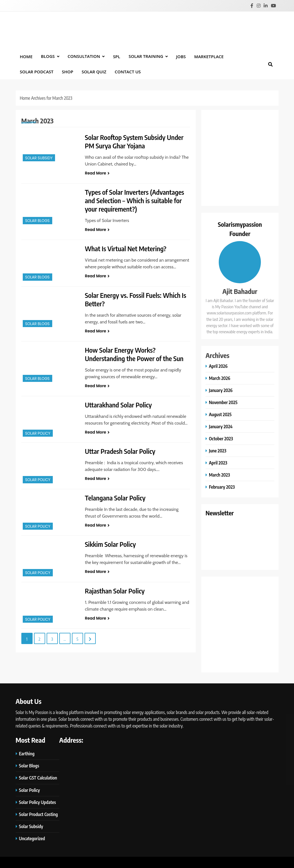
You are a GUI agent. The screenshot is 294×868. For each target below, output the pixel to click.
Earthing (27, 753)
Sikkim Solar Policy (110, 544)
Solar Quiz (94, 72)
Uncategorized (32, 838)
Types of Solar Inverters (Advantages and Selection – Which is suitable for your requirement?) (135, 200)
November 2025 (223, 402)
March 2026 (220, 378)
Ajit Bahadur (240, 291)
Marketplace (209, 56)
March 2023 (219, 475)
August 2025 (220, 414)
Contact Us (128, 72)
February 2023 (222, 487)
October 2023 (221, 438)
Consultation (84, 56)
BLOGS (48, 56)
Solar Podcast (37, 72)
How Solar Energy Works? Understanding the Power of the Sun (134, 354)
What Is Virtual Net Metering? (126, 248)
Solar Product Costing (38, 814)
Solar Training (146, 56)
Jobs (181, 56)
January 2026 (221, 390)
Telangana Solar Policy (115, 498)
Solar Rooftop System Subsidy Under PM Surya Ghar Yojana (135, 141)
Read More (97, 173)
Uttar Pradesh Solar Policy (120, 451)
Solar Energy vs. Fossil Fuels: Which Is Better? (136, 299)
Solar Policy (38, 433)
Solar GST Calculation (38, 778)
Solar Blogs (37, 221)
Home (26, 56)
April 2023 (218, 463)
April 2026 (218, 366)
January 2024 (221, 426)
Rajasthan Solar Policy (115, 591)
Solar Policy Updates (38, 802)
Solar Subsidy (39, 158)
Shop (68, 72)
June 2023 (218, 451)
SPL (117, 56)
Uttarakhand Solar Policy (118, 405)
